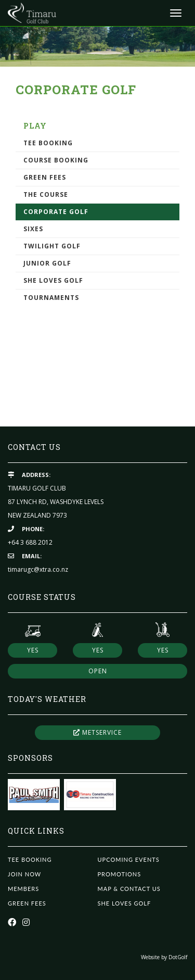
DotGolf (178, 957)
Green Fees (45, 177)
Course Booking (56, 160)
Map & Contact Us (129, 889)
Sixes (33, 229)
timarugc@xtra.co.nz (38, 569)
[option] (97, 46)
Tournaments (51, 298)
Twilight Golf (52, 246)
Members (23, 889)
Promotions (120, 874)
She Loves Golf (53, 280)
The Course (46, 194)
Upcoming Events (129, 859)
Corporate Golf (56, 212)
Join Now (24, 874)
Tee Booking (48, 143)
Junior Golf (47, 263)
